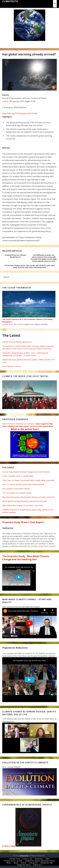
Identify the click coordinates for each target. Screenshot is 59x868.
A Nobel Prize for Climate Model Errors (15, 256)
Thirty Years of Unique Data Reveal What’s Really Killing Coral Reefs (28, 480)
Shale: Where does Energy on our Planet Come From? (23, 505)
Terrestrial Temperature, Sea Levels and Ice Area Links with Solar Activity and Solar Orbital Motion (29, 266)
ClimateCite (10, 1)
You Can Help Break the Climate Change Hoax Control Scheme (26, 472)
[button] (55, 4)
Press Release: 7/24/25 (11, 366)
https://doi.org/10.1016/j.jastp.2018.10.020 (20, 113)
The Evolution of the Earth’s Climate (16, 489)
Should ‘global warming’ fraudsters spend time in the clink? (25, 501)
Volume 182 (7, 101)
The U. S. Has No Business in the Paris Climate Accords (23, 484)
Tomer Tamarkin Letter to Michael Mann (18, 476)
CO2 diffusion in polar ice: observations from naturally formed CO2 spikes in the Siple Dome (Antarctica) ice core (44, 258)
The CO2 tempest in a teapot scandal (17, 493)
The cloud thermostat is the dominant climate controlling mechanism (29, 497)
